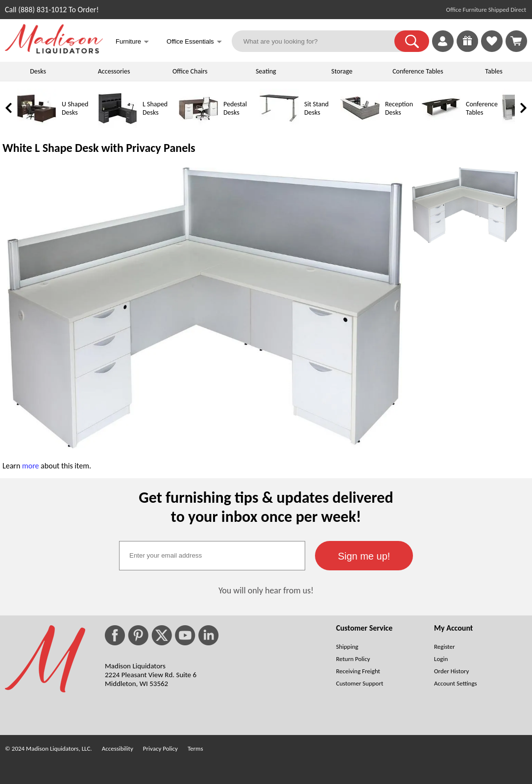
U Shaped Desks (75, 108)
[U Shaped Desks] (37, 126)
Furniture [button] (132, 42)
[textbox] (212, 556)
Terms (195, 748)
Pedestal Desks (235, 108)
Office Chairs (190, 71)
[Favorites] (492, 49)
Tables (494, 71)
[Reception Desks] (360, 126)
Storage (342, 71)
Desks (38, 71)
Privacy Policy (160, 748)
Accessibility (118, 748)
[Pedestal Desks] (198, 126)
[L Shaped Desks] (118, 126)
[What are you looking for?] (319, 41)
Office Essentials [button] (194, 42)
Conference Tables (418, 71)
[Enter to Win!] (467, 49)
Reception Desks (399, 108)
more (31, 466)
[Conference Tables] (441, 126)
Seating (266, 71)
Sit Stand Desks (316, 108)
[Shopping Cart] (516, 41)
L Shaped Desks (155, 108)
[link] (516, 41)
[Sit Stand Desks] (279, 126)
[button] (412, 41)
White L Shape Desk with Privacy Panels (99, 148)
